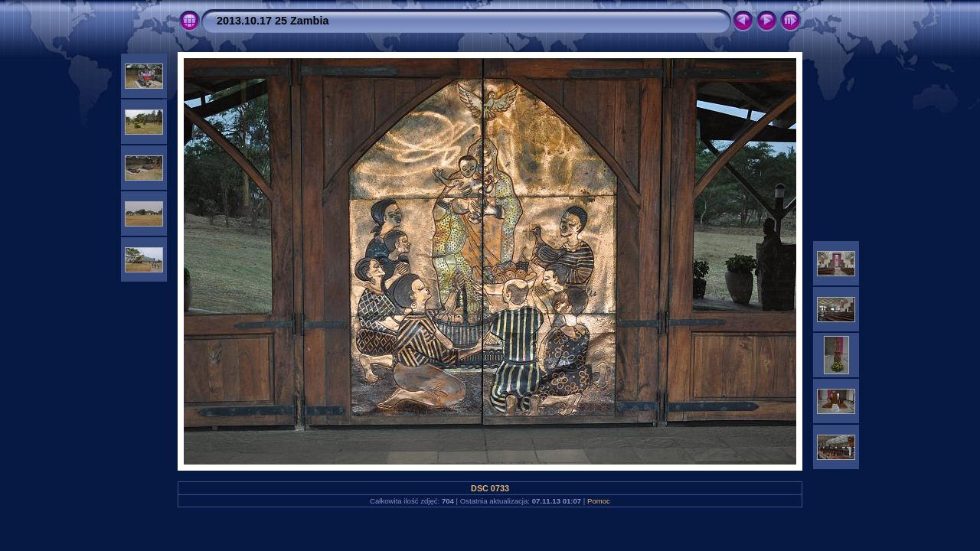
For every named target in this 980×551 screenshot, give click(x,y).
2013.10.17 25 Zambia (273, 21)
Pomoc (599, 501)
